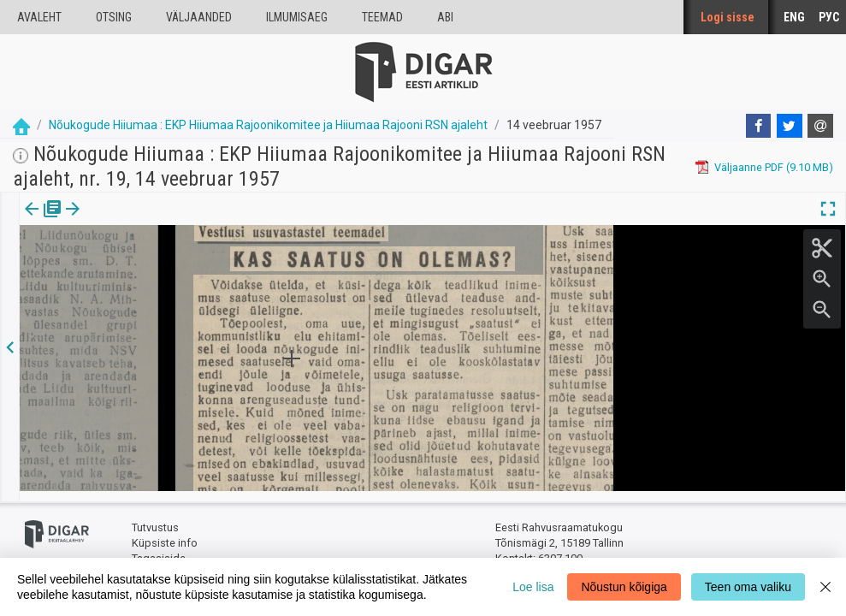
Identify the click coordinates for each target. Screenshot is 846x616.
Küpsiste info (165, 533)
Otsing (114, 17)
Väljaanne (43, 221)
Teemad (382, 17)
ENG (794, 17)
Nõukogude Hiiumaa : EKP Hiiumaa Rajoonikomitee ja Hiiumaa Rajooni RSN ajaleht (268, 125)
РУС (829, 17)
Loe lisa (533, 587)
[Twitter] (790, 126)
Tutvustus (155, 518)
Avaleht (39, 17)
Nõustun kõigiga (624, 587)
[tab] (43, 221)
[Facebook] (759, 126)
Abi (445, 17)
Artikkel (120, 221)
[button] (146, 221)
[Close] (825, 587)
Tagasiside (159, 548)
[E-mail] (820, 126)
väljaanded (199, 17)
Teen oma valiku (748, 587)
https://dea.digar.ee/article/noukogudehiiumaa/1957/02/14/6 (173, 268)
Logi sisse (728, 17)
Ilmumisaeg (297, 17)
